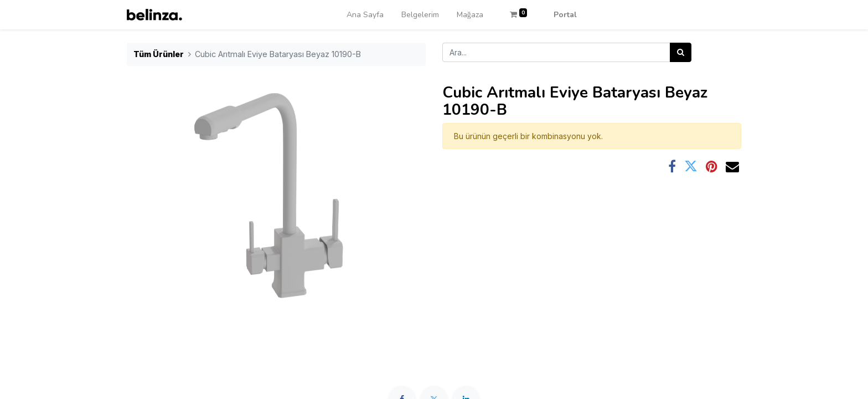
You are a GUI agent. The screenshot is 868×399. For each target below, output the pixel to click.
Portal (565, 15)
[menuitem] (365, 15)
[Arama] (681, 52)
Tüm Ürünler (159, 54)
